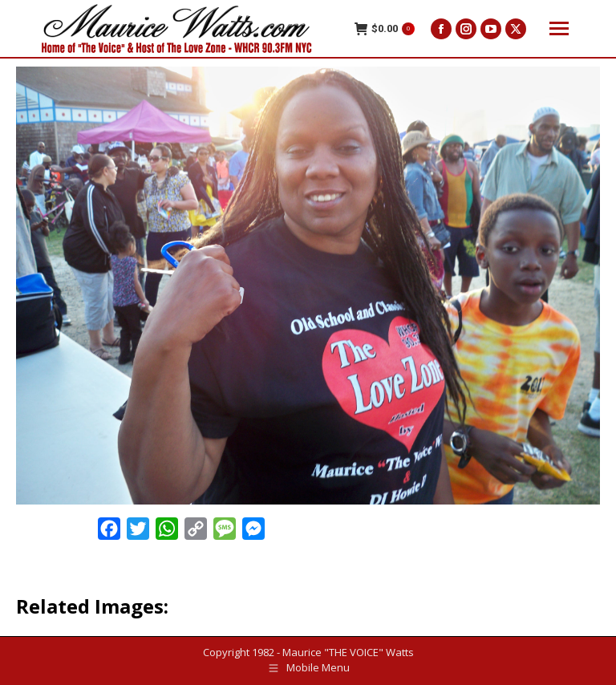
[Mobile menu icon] (559, 28)
